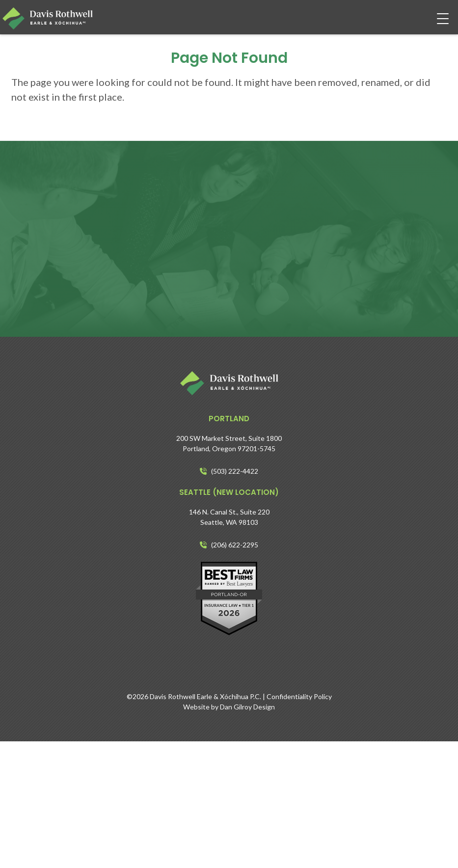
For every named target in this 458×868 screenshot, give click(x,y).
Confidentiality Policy (299, 696)
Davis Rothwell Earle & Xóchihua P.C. (205, 696)
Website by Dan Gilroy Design (229, 707)
